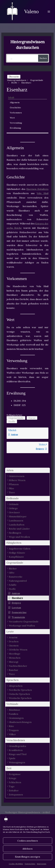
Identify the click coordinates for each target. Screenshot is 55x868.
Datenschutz (30, 864)
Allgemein (15, 102)
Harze (32, 418)
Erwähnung (15, 128)
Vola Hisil (43, 193)
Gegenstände (16, 418)
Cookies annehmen (28, 841)
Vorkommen (16, 113)
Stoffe (12, 421)
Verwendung (16, 123)
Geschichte (15, 108)
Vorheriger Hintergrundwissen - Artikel (27, 812)
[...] (23, 58)
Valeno (31, 11)
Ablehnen (27, 849)
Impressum (42, 864)
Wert (12, 118)
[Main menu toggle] (49, 12)
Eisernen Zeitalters (37, 189)
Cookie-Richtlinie (16, 864)
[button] (28, 470)
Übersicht (14, 77)
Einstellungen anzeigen (27, 857)
